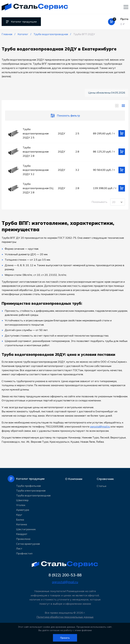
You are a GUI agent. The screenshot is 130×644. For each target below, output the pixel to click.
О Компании (74, 479)
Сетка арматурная (28, 544)
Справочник (105, 479)
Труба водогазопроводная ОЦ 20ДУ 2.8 (38, 188)
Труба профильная (28, 486)
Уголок (21, 505)
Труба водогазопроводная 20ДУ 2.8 (36, 152)
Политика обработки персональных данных (65, 617)
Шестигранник (26, 529)
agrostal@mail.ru (100, 427)
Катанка (22, 524)
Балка (20, 520)
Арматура (23, 510)
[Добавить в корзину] (122, 133)
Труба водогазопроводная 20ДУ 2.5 (36, 133)
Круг (19, 515)
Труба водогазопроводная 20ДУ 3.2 (36, 170)
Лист (19, 548)
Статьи (101, 486)
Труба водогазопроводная (33, 495)
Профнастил (24, 553)
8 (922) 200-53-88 (65, 575)
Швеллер (22, 500)
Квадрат (22, 534)
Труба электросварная (31, 491)
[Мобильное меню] (126, 7)
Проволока (23, 539)
